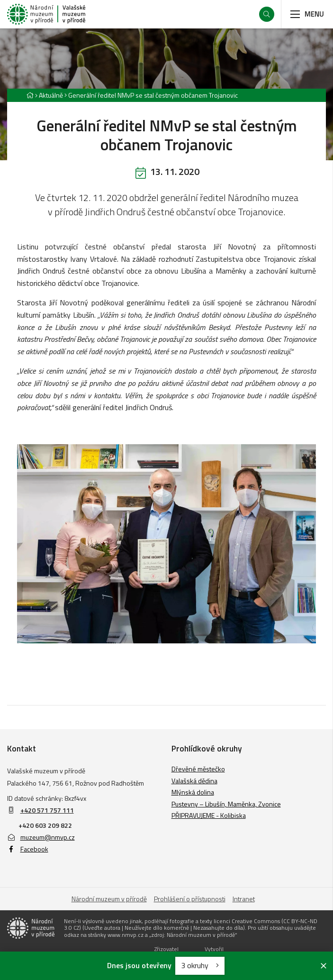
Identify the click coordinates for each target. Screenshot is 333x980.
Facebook (28, 849)
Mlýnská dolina (193, 792)
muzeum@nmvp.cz (41, 837)
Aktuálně (51, 95)
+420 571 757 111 (47, 810)
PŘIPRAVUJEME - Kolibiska (209, 815)
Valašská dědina (194, 781)
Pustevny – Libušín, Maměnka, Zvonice (226, 804)
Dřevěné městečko (198, 769)
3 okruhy (200, 965)
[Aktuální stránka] (151, 95)
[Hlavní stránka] (30, 95)
